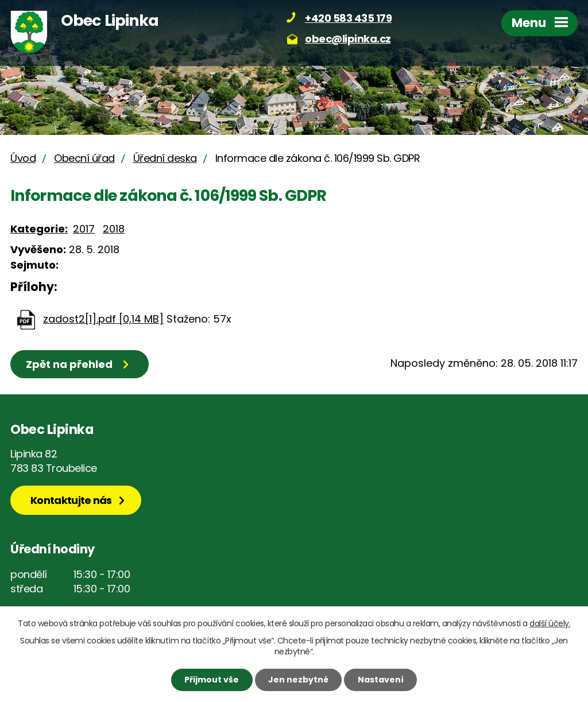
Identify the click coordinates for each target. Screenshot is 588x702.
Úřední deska (165, 158)
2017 (84, 229)
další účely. (550, 623)
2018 (114, 229)
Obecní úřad (84, 158)
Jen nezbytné (298, 680)
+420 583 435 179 (348, 18)
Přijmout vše (212, 680)
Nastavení (381, 680)
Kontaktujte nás (71, 500)
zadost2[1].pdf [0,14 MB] (103, 319)
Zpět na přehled (69, 364)
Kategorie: (39, 229)
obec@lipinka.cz (348, 39)
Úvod (23, 158)
